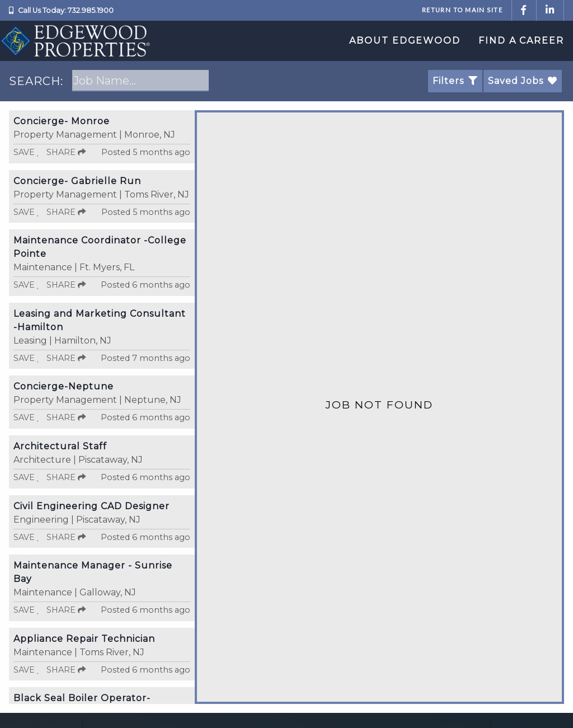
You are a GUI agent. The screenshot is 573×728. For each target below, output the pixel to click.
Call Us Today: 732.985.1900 (66, 10)
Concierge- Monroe (62, 121)
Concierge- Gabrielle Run (77, 181)
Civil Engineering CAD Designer (91, 506)
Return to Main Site (462, 10)
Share (66, 152)
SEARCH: (36, 81)
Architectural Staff (60, 446)
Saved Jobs (523, 81)
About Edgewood (405, 41)
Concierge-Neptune (64, 386)
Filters (455, 81)
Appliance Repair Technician (84, 639)
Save (27, 152)
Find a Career (521, 41)
